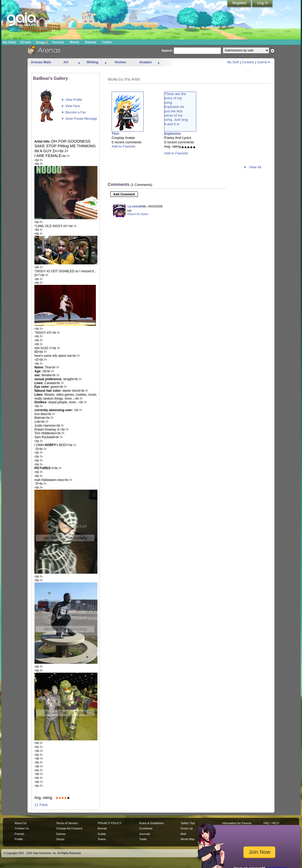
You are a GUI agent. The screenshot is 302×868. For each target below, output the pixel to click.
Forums (58, 42)
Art (66, 62)
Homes (120, 62)
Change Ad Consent (69, 828)
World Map (188, 839)
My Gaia (9, 42)
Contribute (146, 828)
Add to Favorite (123, 146)
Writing (93, 62)
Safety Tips (188, 823)
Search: (167, 51)
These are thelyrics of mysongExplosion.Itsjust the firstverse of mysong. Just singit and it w (176, 109)
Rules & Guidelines (152, 823)
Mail (183, 834)
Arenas (102, 828)
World (74, 42)
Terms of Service (67, 823)
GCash (26, 42)
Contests (248, 62)
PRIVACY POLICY (110, 823)
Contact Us (22, 828)
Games (91, 42)
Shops (42, 42)
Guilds (102, 834)
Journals (145, 834)
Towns (102, 839)
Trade (143, 839)
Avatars (145, 62)
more (79, 62)
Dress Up (187, 828)
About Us (21, 823)
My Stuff (233, 62)
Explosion (173, 134)
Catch (107, 42)
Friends (20, 834)
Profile (19, 839)
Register (239, 4)
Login (262, 4)
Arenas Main (41, 62)
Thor (116, 134)
